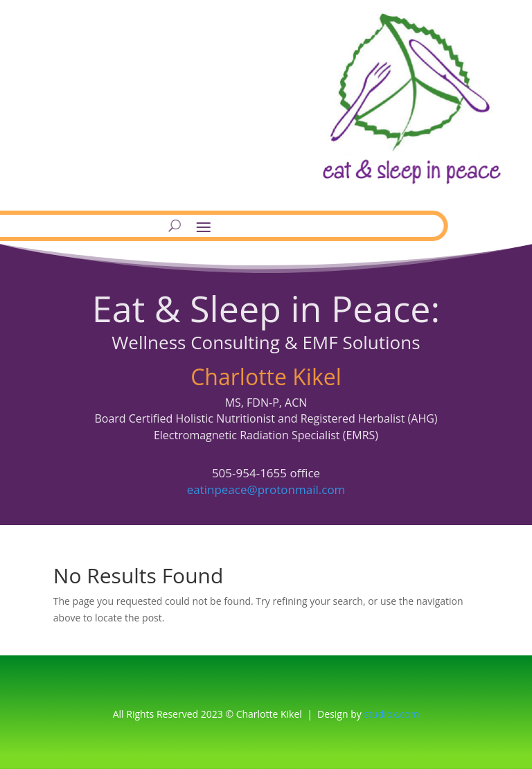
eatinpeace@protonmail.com (266, 489)
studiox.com (391, 714)
